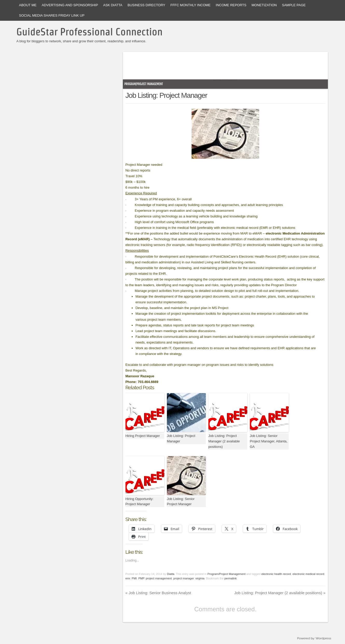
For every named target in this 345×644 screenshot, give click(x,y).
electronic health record (276, 574)
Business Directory (146, 5)
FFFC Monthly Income (190, 5)
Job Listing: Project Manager (181, 439)
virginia (200, 578)
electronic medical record (308, 574)
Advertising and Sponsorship (70, 5)
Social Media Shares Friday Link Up (52, 15)
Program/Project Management (144, 84)
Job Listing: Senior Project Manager (181, 502)
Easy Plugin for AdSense (222, 80)
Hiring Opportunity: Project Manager (139, 502)
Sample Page (294, 5)
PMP (141, 578)
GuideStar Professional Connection (89, 32)
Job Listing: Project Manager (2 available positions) (224, 441)
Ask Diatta (113, 5)
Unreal (235, 80)
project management (159, 578)
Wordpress (323, 638)
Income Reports (231, 5)
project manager (184, 578)
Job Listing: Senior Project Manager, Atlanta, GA (269, 441)
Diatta (171, 574)
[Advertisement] (219, 67)
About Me (28, 5)
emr (128, 578)
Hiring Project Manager (143, 436)
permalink (231, 578)
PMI (134, 578)
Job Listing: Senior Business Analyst (158, 593)
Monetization (264, 5)
